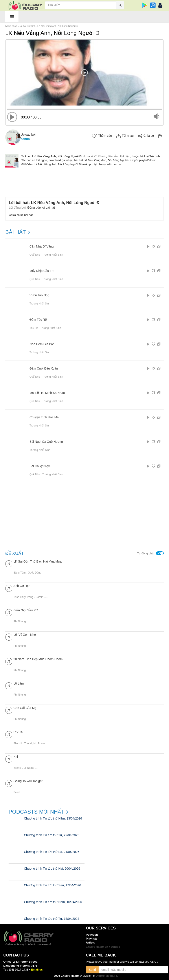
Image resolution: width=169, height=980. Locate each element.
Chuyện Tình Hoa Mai (44, 417)
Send (92, 970)
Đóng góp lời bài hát (41, 208)
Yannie (17, 768)
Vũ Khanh (100, 156)
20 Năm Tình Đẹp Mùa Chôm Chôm (38, 659)
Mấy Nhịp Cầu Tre (42, 271)
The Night (30, 743)
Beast (17, 792)
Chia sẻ (146, 136)
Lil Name (29, 768)
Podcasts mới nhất (36, 812)
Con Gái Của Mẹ (25, 708)
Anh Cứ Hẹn (22, 586)
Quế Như (35, 255)
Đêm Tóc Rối (39, 320)
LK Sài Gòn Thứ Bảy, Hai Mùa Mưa (38, 561)
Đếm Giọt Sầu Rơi (26, 610)
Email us (37, 970)
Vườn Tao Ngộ (39, 295)
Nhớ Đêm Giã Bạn (42, 344)
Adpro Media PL (107, 976)
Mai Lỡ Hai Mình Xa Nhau (47, 393)
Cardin (39, 597)
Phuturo (42, 743)
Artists (90, 943)
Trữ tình (155, 156)
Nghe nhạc (11, 26)
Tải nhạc (125, 136)
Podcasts (92, 935)
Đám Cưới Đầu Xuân (44, 369)
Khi (16, 757)
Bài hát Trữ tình (27, 26)
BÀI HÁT (16, 232)
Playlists (92, 939)
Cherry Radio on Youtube (103, 947)
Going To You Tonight (28, 781)
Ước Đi (18, 732)
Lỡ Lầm (19, 683)
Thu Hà (34, 328)
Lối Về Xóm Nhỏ (25, 635)
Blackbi (18, 743)
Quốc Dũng (34, 573)
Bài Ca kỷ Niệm (40, 466)
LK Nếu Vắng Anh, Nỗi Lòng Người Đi (58, 26)
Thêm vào (102, 136)
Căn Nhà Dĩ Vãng (42, 247)
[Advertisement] (86, 180)
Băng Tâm (19, 573)
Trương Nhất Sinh (53, 255)
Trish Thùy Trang (23, 597)
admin (25, 139)
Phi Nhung (20, 621)
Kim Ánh (114, 156)
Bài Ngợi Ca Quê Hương (46, 442)
